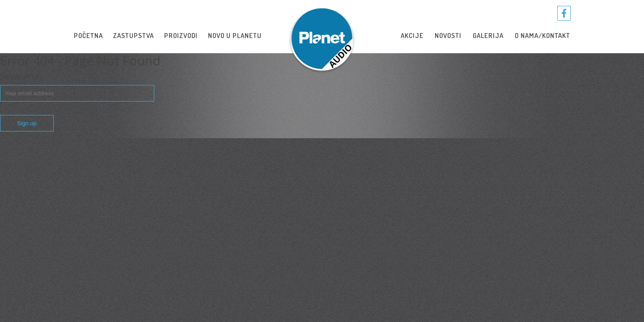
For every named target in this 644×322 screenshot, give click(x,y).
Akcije (412, 36)
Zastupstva (133, 36)
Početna (88, 36)
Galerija (488, 36)
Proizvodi (181, 36)
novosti (448, 36)
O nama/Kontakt (542, 36)
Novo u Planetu (235, 36)
